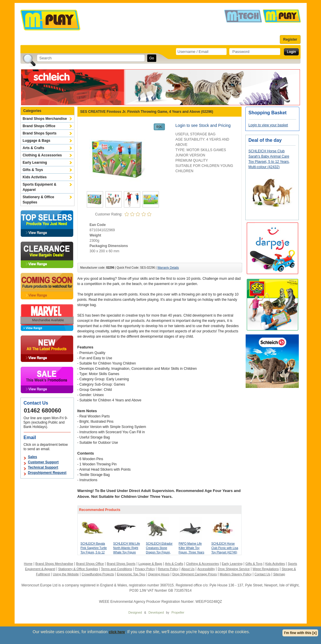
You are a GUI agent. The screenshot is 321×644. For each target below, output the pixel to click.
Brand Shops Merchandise (45, 119)
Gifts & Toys (33, 170)
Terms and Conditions (117, 569)
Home (28, 564)
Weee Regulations (266, 569)
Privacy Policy (145, 569)
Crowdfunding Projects (98, 574)
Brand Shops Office (39, 126)
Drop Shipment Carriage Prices (195, 574)
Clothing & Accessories (42, 155)
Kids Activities (35, 177)
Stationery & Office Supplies (39, 200)
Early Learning (35, 163)
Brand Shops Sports (40, 133)
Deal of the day (265, 140)
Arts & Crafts (34, 148)
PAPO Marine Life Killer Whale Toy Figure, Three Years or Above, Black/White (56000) (192, 552)
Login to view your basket (268, 125)
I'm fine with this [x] (300, 633)
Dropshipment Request (47, 473)
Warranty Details (168, 268)
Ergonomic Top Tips (131, 574)
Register (290, 39)
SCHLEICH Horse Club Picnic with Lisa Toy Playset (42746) (225, 548)
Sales (33, 457)
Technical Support (43, 467)
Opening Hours (159, 574)
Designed (135, 612)
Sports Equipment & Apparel (40, 187)
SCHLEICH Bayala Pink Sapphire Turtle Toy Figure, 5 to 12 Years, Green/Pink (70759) (94, 552)
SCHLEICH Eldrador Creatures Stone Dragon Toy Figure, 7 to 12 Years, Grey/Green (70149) (159, 552)
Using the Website (66, 574)
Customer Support (43, 462)
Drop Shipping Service (234, 569)
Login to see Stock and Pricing (203, 125)
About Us (188, 569)
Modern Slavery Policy (236, 574)
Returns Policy (168, 569)
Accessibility (206, 569)
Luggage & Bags (37, 141)
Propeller (178, 612)
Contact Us (262, 574)
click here (117, 632)
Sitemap (279, 574)
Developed (156, 612)
